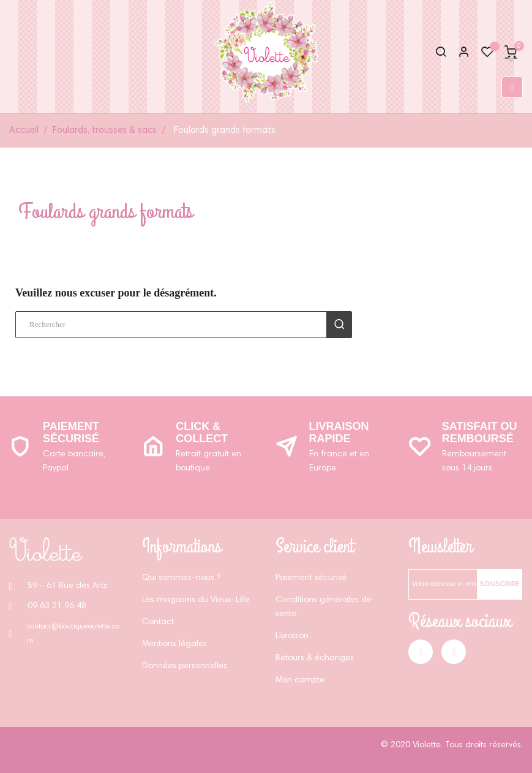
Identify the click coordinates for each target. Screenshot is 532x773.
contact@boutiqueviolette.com (73, 634)
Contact (158, 622)
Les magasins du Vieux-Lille (196, 600)
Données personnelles (185, 666)
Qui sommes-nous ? (181, 578)
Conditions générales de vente (324, 607)
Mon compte (300, 681)
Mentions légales (174, 644)
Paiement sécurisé (71, 432)
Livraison (292, 636)
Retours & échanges (315, 658)
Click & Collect (202, 432)
